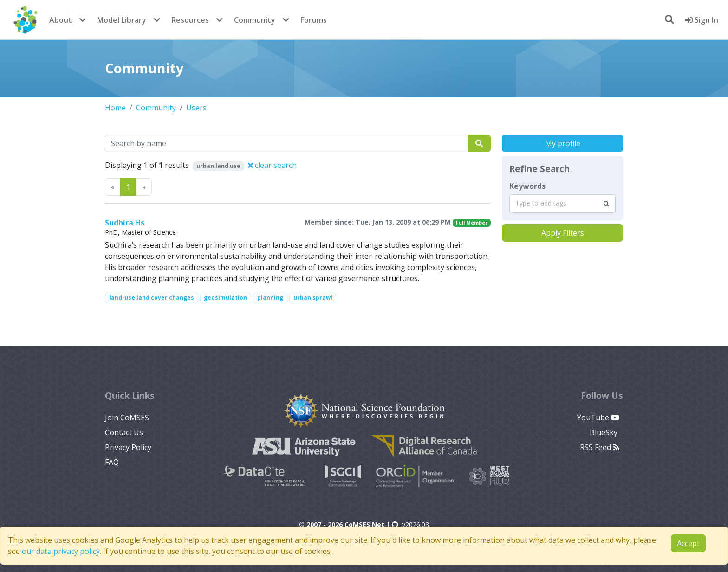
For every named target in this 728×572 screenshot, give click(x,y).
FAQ (112, 462)
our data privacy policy (61, 551)
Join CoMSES (127, 418)
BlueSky (604, 432)
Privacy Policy (128, 447)
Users (196, 108)
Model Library (122, 20)
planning (270, 298)
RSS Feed (600, 447)
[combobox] (562, 204)
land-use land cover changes (152, 298)
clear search (272, 165)
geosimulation (225, 298)
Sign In (702, 20)
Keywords (527, 186)
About (61, 20)
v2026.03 (410, 524)
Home (115, 108)
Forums (314, 20)
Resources (190, 20)
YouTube (598, 418)
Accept (688, 543)
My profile (563, 143)
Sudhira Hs (125, 223)
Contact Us (124, 432)
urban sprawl (313, 298)
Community (255, 20)
